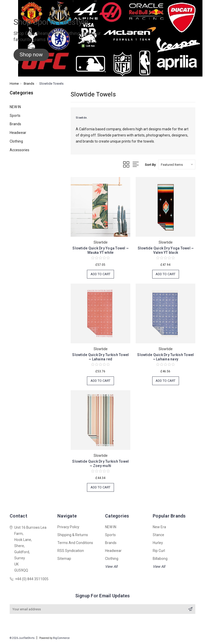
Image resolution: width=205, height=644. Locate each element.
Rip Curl (159, 551)
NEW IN (15, 107)
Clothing (16, 141)
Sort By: (151, 165)
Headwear (18, 133)
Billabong (160, 559)
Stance (158, 535)
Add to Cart (100, 274)
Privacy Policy (68, 527)
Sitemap (64, 559)
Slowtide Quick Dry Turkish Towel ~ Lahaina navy (165, 357)
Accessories (20, 150)
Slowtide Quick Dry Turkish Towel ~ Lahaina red (100, 357)
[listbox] (177, 165)
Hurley (158, 543)
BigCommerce (61, 638)
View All (111, 566)
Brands (15, 124)
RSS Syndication (71, 551)
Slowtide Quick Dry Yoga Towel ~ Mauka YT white (100, 250)
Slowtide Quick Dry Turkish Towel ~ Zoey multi (100, 464)
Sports (15, 116)
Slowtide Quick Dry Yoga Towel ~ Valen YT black (166, 250)
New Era (159, 527)
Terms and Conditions (75, 543)
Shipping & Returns (73, 535)
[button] (31, 55)
